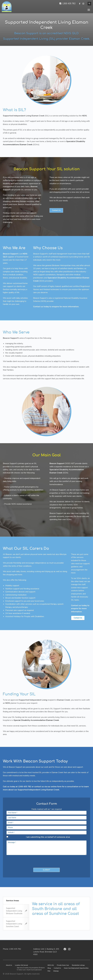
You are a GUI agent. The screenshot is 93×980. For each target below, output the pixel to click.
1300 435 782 (69, 4)
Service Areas (13, 901)
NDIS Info (51, 965)
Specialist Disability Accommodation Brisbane (31, 968)
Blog (49, 968)
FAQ (49, 971)
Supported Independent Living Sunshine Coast (17, 924)
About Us (9, 965)
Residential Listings (78, 965)
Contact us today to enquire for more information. (56, 307)
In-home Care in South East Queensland (29, 970)
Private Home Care (63, 965)
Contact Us (57, 968)
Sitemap (56, 971)
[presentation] (21, 861)
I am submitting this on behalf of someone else (48, 837)
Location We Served (21, 965)
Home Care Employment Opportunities (76, 968)
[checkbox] (7, 837)
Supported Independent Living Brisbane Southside (17, 911)
